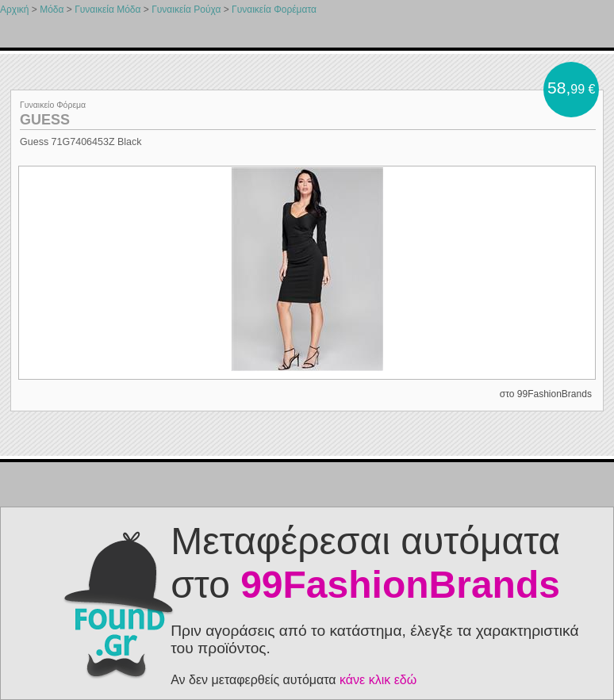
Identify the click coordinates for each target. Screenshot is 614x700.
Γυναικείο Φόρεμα (53, 105)
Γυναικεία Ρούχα (186, 10)
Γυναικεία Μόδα (107, 10)
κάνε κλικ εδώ (378, 680)
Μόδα (52, 10)
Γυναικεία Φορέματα (274, 10)
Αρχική (14, 10)
